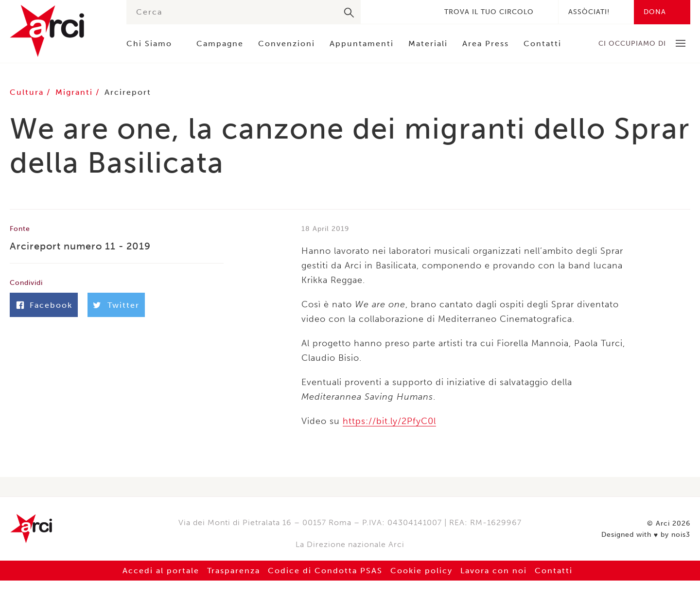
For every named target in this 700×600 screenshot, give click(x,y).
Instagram (406, 12)
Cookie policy (421, 571)
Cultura (28, 92)
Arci (58, 31)
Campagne (220, 44)
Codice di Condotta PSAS (325, 571)
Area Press (486, 44)
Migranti (76, 92)
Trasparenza (234, 571)
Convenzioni (287, 44)
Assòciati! (589, 12)
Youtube (421, 12)
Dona (655, 12)
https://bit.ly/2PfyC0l (389, 421)
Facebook (377, 12)
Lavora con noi (494, 571)
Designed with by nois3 (646, 535)
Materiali (428, 44)
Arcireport (128, 92)
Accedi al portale (161, 571)
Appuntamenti (362, 44)
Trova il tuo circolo (489, 12)
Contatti (542, 44)
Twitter (392, 12)
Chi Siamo (149, 44)
